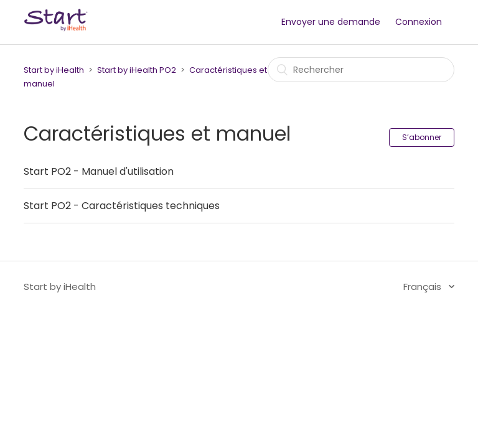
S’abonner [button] (422, 137)
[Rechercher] (361, 70)
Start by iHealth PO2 (137, 70)
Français (424, 287)
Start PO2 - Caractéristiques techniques (122, 206)
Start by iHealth (54, 70)
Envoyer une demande (331, 22)
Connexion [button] (419, 22)
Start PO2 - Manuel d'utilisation (99, 171)
